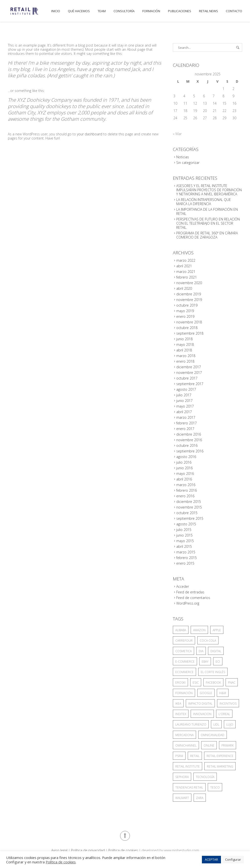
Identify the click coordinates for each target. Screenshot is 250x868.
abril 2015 (184, 546)
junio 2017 (184, 401)
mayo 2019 (185, 311)
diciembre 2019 (189, 294)
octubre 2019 (187, 305)
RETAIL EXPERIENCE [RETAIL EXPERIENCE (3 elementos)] (220, 756)
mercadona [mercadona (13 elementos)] (184, 735)
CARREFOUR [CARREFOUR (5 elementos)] (184, 641)
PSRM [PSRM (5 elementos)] (179, 756)
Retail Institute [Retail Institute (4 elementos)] (187, 766)
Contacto (234, 11)
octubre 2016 (187, 445)
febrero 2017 (187, 423)
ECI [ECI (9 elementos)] (218, 662)
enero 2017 (185, 429)
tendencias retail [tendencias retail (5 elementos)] (189, 787)
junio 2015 (184, 535)
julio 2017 (184, 395)
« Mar (177, 134)
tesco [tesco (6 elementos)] (215, 787)
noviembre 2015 (189, 507)
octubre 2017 (187, 378)
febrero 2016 (187, 490)
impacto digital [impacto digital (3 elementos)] (200, 703)
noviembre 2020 (189, 283)
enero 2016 (185, 496)
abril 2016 (184, 479)
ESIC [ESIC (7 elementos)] (196, 683)
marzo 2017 (186, 417)
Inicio (56, 11)
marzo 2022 (186, 260)
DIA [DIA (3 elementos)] (201, 651)
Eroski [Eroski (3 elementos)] (180, 683)
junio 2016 (184, 468)
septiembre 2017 (190, 384)
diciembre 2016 (189, 434)
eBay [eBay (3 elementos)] (205, 662)
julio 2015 (184, 530)
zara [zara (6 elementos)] (200, 798)
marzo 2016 (186, 485)
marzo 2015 (186, 552)
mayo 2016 (185, 474)
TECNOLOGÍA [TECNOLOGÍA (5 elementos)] (205, 777)
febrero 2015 (187, 558)
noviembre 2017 (189, 373)
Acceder (183, 586)
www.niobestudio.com (182, 850)
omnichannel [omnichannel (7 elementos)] (186, 745)
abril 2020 (184, 288)
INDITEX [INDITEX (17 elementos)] (181, 714)
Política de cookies (123, 850)
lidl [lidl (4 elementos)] (216, 724)
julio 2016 (184, 462)
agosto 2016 (186, 457)
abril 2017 (184, 412)
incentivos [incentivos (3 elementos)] (228, 703)
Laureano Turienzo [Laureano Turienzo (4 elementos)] (191, 724)
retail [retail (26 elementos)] (195, 756)
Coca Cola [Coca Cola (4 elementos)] (208, 641)
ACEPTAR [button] (211, 859)
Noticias (183, 157)
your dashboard (90, 134)
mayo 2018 (185, 344)
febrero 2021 (187, 277)
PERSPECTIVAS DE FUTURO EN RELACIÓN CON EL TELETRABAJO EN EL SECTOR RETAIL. (208, 223)
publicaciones (180, 11)
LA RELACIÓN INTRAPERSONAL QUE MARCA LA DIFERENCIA (204, 202)
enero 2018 (185, 361)
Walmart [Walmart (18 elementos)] (182, 798)
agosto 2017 (186, 389)
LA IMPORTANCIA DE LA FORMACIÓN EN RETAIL (207, 211)
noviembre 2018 (189, 322)
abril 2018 (184, 350)
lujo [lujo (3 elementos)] (230, 724)
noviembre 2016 (189, 440)
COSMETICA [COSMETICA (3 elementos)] (183, 651)
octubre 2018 (187, 328)
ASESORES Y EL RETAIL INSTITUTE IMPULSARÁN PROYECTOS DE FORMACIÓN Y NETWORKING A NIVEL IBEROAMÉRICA (209, 190)
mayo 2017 (185, 406)
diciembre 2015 (189, 502)
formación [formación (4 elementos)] (184, 693)
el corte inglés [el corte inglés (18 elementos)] (213, 672)
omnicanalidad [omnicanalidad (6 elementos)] (213, 735)
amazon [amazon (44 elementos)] (199, 630)
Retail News (208, 11)
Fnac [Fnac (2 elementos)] (232, 683)
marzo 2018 (186, 356)
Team (102, 11)
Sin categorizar (188, 163)
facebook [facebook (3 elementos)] (213, 683)
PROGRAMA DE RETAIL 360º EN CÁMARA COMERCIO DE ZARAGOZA (207, 235)
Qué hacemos (79, 11)
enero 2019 (185, 316)
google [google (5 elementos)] (206, 693)
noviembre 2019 (189, 300)
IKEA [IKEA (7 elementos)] (178, 703)
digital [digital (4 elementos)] (216, 651)
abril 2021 (184, 266)
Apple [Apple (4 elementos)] (217, 630)
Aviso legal (59, 850)
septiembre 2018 (190, 333)
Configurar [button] (233, 859)
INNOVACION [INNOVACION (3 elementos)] (202, 714)
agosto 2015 (186, 524)
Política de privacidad (88, 850)
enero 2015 (185, 563)
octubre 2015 (187, 513)
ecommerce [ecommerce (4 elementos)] (184, 672)
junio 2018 (184, 339)
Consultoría (124, 11)
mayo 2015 (185, 541)
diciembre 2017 (189, 367)
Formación (151, 11)
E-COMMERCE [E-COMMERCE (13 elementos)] (185, 662)
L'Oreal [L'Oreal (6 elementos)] (224, 714)
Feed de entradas (190, 592)
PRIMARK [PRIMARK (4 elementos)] (228, 745)
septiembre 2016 (190, 451)
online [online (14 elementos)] (209, 745)
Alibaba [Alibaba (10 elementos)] (181, 630)
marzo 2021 (186, 272)
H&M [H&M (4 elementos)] (223, 693)
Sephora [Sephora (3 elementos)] (182, 777)
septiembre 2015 (190, 518)
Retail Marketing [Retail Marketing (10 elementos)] (220, 766)
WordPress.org (188, 603)
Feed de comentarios (193, 598)
